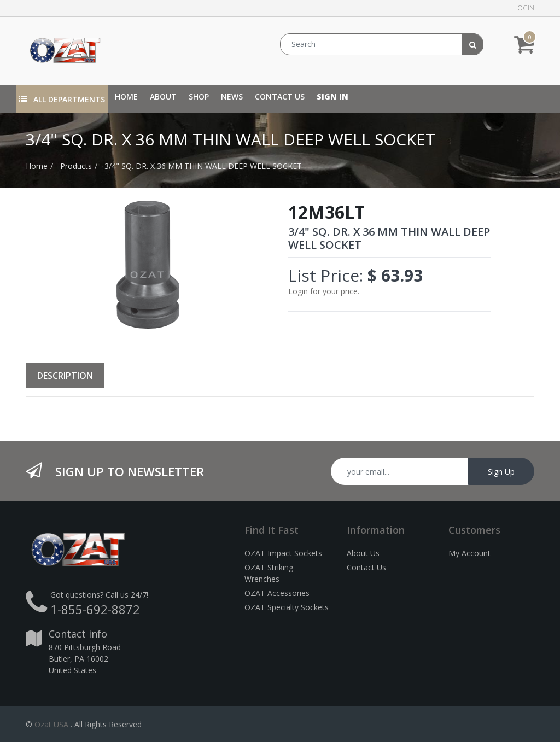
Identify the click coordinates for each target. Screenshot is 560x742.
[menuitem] (126, 97)
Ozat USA (51, 724)
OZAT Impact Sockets (283, 553)
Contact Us (366, 567)
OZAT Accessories (277, 593)
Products (76, 166)
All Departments (62, 99)
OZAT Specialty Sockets (287, 607)
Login (524, 8)
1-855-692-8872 (95, 609)
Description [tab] (65, 376)
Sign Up (501, 472)
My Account (469, 553)
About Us (363, 553)
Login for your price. (324, 291)
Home (37, 166)
